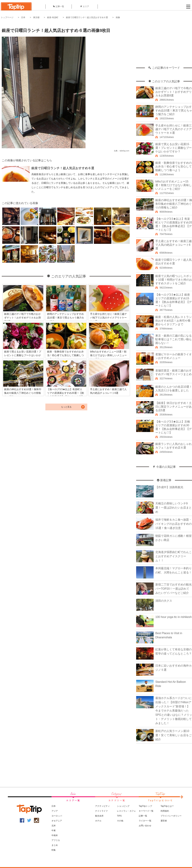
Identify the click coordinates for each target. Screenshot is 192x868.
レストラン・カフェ (126, 811)
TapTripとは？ (167, 806)
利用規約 (165, 811)
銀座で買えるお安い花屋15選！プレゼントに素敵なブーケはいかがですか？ (173, 148)
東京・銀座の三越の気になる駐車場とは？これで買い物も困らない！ (173, 339)
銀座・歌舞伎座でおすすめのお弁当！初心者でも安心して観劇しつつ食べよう (173, 166)
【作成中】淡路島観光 (169, 487)
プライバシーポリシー (171, 816)
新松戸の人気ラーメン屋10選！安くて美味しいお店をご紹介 (173, 735)
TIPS (119, 816)
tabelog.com (124, 151)
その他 (120, 821)
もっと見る (66, 407)
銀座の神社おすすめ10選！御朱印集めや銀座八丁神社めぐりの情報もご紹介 (174, 204)
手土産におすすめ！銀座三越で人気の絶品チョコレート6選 (173, 245)
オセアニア (57, 821)
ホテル (98, 821)
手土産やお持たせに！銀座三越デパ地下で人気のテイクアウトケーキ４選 (173, 129)
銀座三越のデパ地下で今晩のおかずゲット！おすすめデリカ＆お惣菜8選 (173, 92)
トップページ (7, 17)
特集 (54, 850)
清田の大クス (164, 601)
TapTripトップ (145, 806)
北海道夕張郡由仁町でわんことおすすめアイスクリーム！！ (173, 556)
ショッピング (123, 806)
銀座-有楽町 (53, 17)
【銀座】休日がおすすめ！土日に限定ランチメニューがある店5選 (173, 407)
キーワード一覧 (146, 811)
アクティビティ (102, 806)
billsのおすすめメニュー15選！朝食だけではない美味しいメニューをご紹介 (173, 185)
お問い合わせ (145, 826)
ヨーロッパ (57, 816)
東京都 (36, 17)
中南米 (55, 835)
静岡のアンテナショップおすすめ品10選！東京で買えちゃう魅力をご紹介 (174, 110)
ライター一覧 (145, 821)
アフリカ (56, 840)
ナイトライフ (101, 811)
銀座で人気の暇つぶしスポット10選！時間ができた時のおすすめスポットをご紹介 (174, 280)
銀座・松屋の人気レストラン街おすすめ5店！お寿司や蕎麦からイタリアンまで (173, 321)
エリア (85, 6)
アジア (55, 811)
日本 (23, 17)
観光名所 (99, 816)
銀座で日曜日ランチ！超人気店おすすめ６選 (87, 17)
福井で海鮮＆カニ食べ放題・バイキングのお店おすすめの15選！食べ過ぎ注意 (173, 524)
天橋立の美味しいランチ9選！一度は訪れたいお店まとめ (173, 508)
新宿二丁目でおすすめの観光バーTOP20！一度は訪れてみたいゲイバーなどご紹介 (173, 589)
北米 (54, 826)
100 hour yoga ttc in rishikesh (173, 617)
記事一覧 (59, 6)
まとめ (55, 845)
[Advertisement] (164, 44)
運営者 (164, 821)
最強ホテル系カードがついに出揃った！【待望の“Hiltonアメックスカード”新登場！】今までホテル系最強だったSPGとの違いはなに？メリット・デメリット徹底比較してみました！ (174, 711)
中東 (54, 831)
